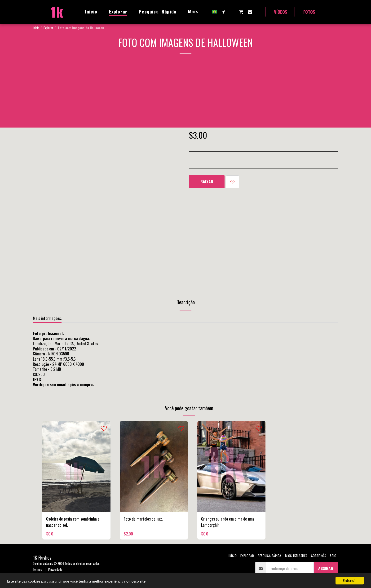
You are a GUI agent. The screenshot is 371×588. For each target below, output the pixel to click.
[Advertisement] (185, 94)
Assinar (326, 568)
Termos (37, 569)
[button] (223, 12)
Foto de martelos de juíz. (143, 519)
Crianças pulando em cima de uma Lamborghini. (228, 522)
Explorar (48, 28)
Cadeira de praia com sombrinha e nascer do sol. (73, 522)
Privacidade (55, 569)
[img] (76, 466)
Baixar (207, 181)
